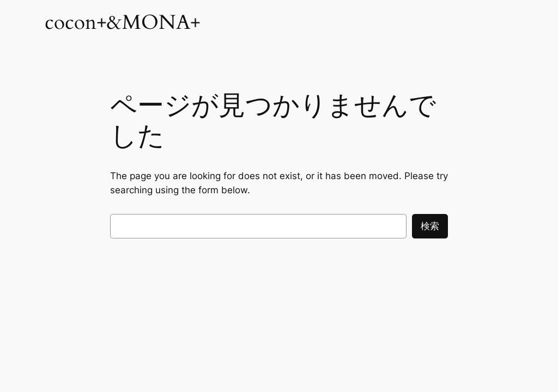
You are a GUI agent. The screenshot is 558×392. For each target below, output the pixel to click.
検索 (430, 226)
